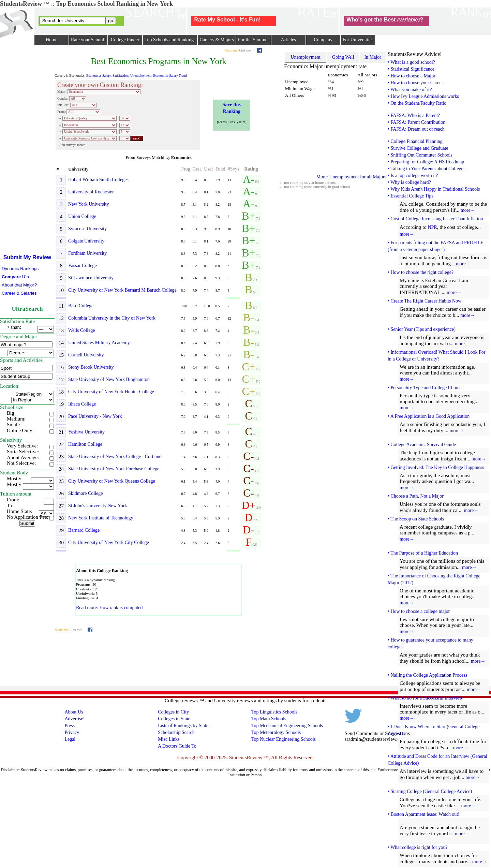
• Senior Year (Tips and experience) (422, 329)
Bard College (81, 306)
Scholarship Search (176, 732)
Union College (82, 216)
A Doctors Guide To (177, 746)
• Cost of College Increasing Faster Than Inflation (435, 219)
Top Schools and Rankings (170, 40)
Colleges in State (174, 719)
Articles (288, 40)
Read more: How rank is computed (109, 608)
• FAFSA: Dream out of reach (416, 129)
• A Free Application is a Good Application (429, 416)
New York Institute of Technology (101, 518)
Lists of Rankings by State (183, 726)
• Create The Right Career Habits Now (425, 301)
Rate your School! (88, 40)
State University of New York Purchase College (114, 469)
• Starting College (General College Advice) (430, 791)
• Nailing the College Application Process (427, 675)
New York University (88, 204)
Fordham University (87, 253)
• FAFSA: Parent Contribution (416, 122)
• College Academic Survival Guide (422, 445)
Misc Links (169, 739)
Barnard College (84, 530)
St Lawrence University (91, 278)
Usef (208, 169)
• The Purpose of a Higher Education (423, 553)
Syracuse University (87, 229)
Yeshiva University (86, 432)
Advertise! (75, 719)
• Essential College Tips (411, 196)
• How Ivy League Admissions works (423, 96)
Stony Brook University (91, 367)
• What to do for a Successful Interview (425, 698)
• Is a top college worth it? (413, 175)
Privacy (72, 732)
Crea (197, 169)
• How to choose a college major (419, 611)
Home (51, 40)
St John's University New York (98, 506)
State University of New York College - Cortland (115, 457)
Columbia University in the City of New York (112, 318)
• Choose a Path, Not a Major (416, 496)
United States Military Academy (99, 343)
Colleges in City (173, 712)
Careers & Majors (217, 40)
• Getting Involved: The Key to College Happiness (436, 467)
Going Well (343, 57)
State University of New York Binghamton (109, 379)
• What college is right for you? (418, 847)
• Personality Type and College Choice (425, 388)
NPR (432, 227)
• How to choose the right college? (421, 272)
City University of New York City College (109, 542)
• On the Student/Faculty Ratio (417, 103)
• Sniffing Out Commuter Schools (420, 155)
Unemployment (306, 57)
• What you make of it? (410, 90)
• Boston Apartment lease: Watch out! (424, 814)
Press (70, 726)
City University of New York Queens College (112, 481)
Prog (185, 169)
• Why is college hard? (409, 182)
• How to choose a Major (412, 76)
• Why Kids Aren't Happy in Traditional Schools (434, 189)
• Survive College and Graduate (418, 148)
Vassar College (83, 266)
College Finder (125, 40)
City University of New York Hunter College (111, 392)
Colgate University (86, 241)
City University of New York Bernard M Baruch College (122, 290)
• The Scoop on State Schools (416, 519)
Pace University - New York (95, 416)
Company (323, 40)
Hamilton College (85, 444)
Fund (220, 169)
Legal (70, 739)
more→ (468, 210)
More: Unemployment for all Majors (351, 177)
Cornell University (86, 355)
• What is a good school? (411, 62)
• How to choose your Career (415, 83)
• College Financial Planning (415, 141)
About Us (74, 712)
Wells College (82, 330)
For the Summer (254, 40)
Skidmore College (86, 493)
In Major (373, 57)
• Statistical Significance (411, 69)
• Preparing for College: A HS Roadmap (426, 162)
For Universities (358, 40)
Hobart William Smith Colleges (98, 180)
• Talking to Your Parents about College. (426, 169)
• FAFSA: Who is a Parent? (414, 115)
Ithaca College (82, 404)
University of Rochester (91, 192)
